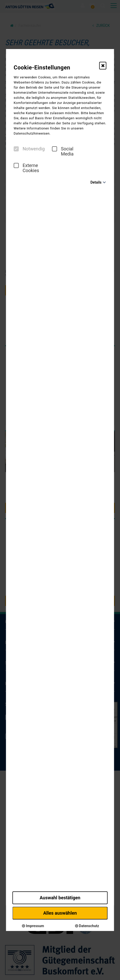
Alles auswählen (60, 913)
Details (96, 182)
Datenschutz (87, 926)
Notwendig (29, 149)
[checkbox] (16, 149)
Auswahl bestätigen (60, 898)
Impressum (33, 926)
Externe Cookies (27, 168)
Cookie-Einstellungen (42, 68)
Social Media (63, 151)
